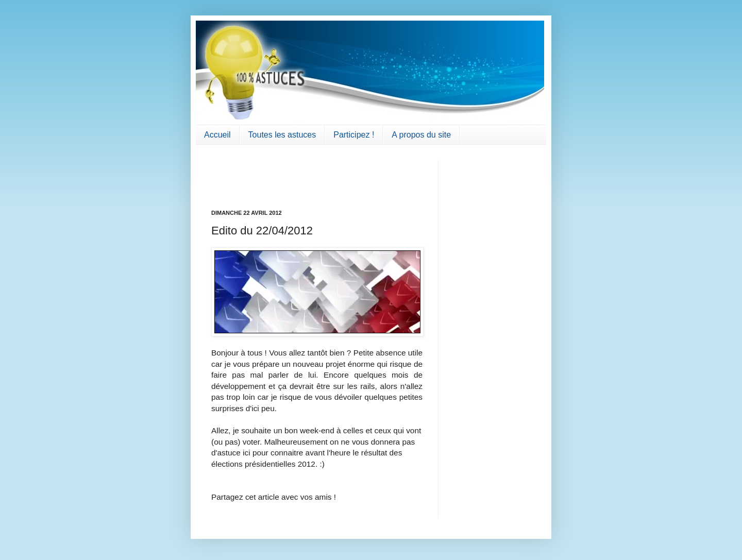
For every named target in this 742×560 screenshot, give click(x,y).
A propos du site (421, 135)
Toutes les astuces (282, 135)
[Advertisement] (272, 176)
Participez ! (354, 135)
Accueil (217, 135)
